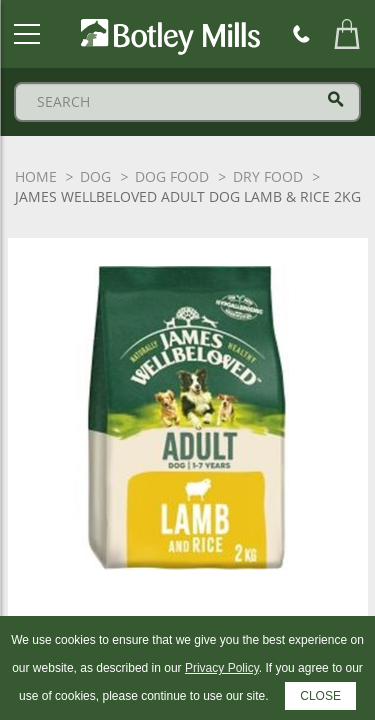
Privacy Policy (222, 668)
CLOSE (320, 696)
